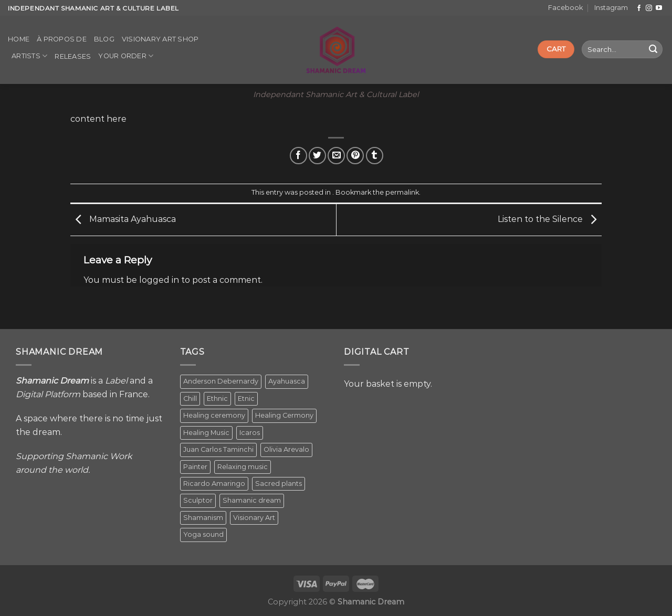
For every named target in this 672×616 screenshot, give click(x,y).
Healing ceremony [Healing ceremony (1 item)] (214, 415)
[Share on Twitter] (317, 156)
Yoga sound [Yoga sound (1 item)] (203, 534)
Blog (104, 39)
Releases (73, 56)
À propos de (62, 39)
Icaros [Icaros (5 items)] (250, 433)
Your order (126, 56)
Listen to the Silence (550, 219)
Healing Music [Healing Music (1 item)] (206, 433)
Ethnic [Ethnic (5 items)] (217, 399)
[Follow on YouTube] (659, 8)
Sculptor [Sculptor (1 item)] (198, 500)
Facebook (565, 8)
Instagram (611, 8)
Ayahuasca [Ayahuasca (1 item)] (287, 381)
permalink (402, 192)
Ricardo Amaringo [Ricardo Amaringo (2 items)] (214, 484)
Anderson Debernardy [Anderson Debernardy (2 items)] (221, 381)
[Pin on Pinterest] (355, 156)
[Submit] (653, 49)
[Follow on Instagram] (649, 8)
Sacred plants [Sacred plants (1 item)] (279, 484)
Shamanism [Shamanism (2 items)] (203, 518)
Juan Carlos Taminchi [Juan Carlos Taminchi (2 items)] (218, 449)
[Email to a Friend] (336, 156)
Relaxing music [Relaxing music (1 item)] (243, 467)
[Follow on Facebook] (639, 8)
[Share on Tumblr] (375, 156)
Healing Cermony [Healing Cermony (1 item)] (284, 415)
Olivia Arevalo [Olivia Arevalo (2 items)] (286, 449)
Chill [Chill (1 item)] (190, 399)
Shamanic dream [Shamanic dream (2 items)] (252, 500)
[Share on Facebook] (298, 156)
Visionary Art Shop (160, 39)
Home (19, 39)
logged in (159, 280)
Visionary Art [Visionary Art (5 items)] (254, 518)
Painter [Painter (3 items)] (195, 467)
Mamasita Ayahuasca (123, 219)
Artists (29, 56)
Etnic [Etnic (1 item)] (246, 399)
